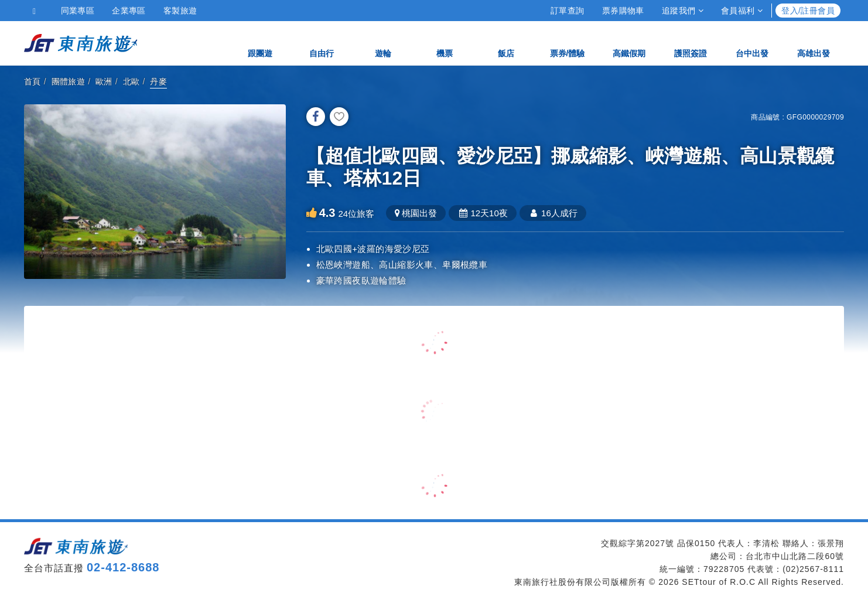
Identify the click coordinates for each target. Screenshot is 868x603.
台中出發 (752, 42)
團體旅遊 (69, 81)
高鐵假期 (629, 42)
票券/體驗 (568, 42)
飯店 (506, 42)
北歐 (131, 81)
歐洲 (104, 81)
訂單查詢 (568, 11)
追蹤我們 (683, 11)
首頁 (33, 81)
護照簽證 (691, 42)
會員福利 (742, 11)
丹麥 (158, 81)
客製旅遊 (180, 11)
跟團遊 (260, 42)
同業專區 (78, 11)
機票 (445, 42)
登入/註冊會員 (808, 11)
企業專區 (129, 11)
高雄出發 (814, 42)
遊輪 (383, 42)
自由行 (322, 42)
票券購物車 (623, 11)
